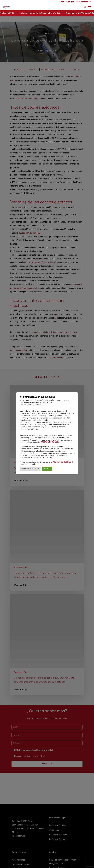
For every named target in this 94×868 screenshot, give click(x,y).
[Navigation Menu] (89, 7)
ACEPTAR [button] (47, 469)
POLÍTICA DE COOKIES (50, 442)
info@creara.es (83, 2)
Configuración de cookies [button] (30, 469)
